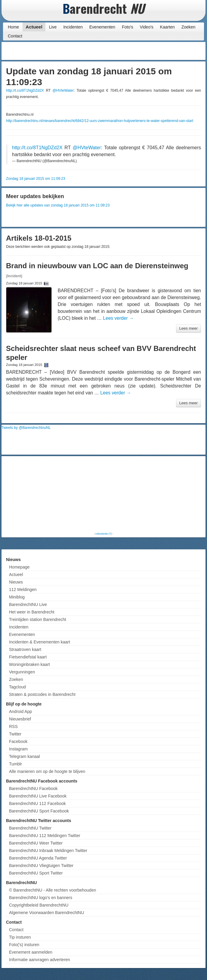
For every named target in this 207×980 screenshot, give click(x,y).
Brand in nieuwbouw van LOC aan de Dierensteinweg (97, 266)
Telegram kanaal (24, 756)
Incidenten (73, 27)
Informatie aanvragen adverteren (40, 960)
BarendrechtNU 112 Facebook (37, 803)
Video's (146, 27)
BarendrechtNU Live (28, 604)
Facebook (18, 741)
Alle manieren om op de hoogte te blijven (47, 771)
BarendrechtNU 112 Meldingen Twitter (45, 836)
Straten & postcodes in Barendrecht (42, 694)
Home (13, 27)
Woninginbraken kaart (29, 664)
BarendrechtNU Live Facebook (38, 796)
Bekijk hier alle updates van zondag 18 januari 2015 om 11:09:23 (58, 205)
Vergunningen (22, 672)
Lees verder (118, 318)
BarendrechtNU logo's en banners (41, 898)
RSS (13, 726)
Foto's (128, 27)
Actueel (34, 27)
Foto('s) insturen (24, 945)
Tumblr (15, 764)
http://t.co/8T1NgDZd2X (25, 91)
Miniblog (17, 597)
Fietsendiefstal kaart (28, 657)
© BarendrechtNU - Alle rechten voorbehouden (53, 890)
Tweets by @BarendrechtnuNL (26, 428)
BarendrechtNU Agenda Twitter (38, 858)
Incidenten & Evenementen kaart (40, 642)
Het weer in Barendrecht (32, 612)
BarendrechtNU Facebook (33, 788)
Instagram (18, 749)
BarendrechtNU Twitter (30, 828)
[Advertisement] (156, 51)
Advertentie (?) (104, 534)
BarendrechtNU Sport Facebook (39, 811)
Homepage (19, 567)
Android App (20, 711)
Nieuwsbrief (20, 719)
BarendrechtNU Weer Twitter (36, 843)
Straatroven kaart (25, 649)
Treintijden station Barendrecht (38, 619)
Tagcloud (17, 687)
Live (53, 27)
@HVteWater (63, 91)
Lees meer (189, 328)
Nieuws (16, 582)
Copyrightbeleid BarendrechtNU (39, 905)
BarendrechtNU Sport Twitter (36, 873)
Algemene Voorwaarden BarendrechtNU (47, 913)
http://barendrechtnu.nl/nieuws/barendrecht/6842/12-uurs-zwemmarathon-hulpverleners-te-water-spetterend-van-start (100, 121)
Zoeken (189, 27)
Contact (15, 36)
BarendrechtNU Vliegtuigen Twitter (41, 866)
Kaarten (167, 27)
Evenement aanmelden (31, 952)
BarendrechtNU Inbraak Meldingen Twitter (48, 851)
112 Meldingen (23, 589)
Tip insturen (20, 937)
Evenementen (102, 27)
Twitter (15, 734)
